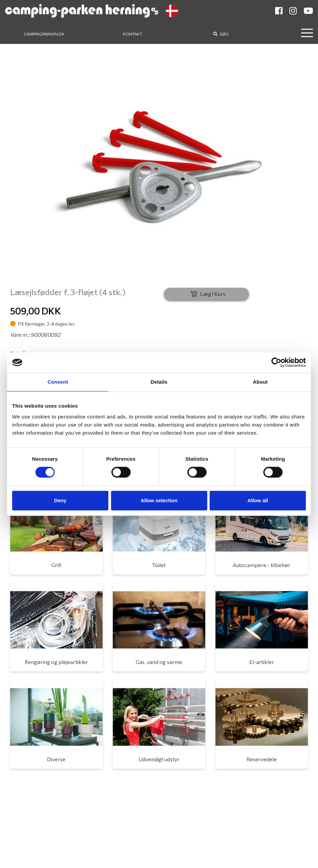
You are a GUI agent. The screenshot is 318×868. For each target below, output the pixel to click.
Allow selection (159, 500)
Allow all (258, 500)
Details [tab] (159, 382)
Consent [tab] (58, 382)
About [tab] (260, 382)
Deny (60, 500)
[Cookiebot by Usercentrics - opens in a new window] (276, 362)
